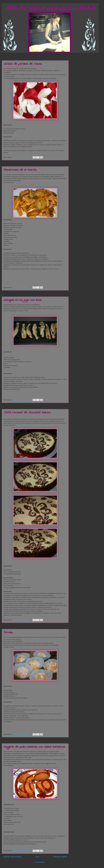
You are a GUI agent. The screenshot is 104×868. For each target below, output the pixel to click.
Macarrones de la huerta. (20, 170)
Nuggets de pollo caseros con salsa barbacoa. (34, 747)
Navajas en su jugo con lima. (23, 300)
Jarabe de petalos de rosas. (23, 64)
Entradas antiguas (60, 857)
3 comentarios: (25, 157)
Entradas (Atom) (40, 862)
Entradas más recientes (12, 857)
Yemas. (8, 632)
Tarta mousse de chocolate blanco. (27, 413)
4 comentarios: (25, 734)
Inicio (37, 857)
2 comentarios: (25, 287)
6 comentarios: (25, 851)
